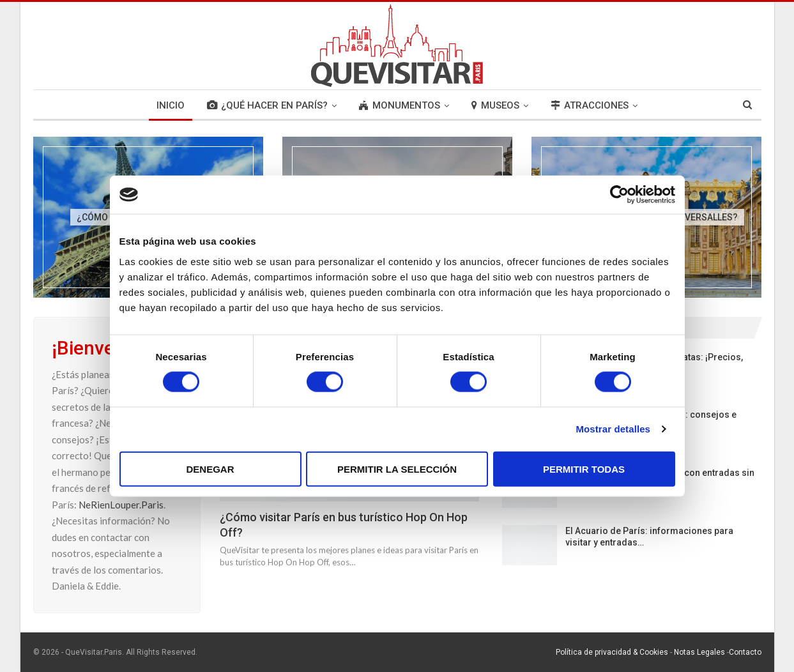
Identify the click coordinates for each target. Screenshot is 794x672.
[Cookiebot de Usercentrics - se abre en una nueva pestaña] (619, 195)
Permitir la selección (397, 469)
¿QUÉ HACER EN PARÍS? (267, 105)
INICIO (171, 105)
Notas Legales (699, 652)
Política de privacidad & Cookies (612, 652)
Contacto (745, 652)
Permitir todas (584, 469)
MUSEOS (495, 105)
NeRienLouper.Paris (121, 505)
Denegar (210, 469)
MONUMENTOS (400, 105)
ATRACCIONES (590, 105)
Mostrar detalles (613, 429)
